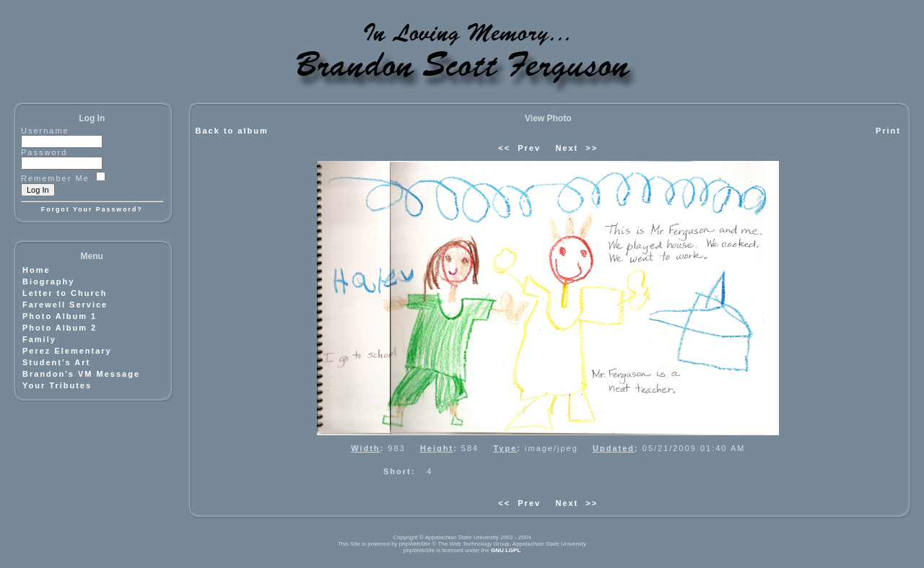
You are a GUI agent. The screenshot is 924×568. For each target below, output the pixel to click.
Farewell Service (65, 305)
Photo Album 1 (60, 316)
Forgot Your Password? (92, 209)
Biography (48, 281)
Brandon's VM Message (81, 374)
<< (504, 148)
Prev (529, 148)
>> (592, 148)
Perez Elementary (67, 351)
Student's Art (56, 362)
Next (567, 148)
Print (888, 131)
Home (36, 270)
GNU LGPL (506, 550)
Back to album (232, 131)
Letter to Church (65, 293)
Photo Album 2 (60, 328)
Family (39, 339)
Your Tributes (57, 385)
